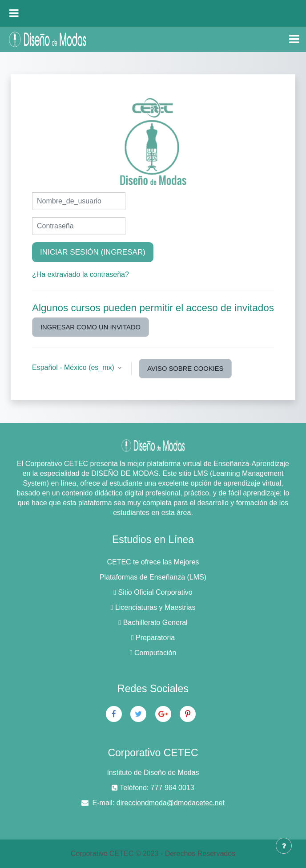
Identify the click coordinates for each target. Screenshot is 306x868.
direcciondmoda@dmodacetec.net (171, 803)
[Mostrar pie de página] (284, 846)
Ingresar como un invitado (91, 327)
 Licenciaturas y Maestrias (153, 607)
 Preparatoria (153, 638)
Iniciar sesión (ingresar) (93, 252)
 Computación (153, 653)
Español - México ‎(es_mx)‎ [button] (74, 367)
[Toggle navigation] (294, 39)
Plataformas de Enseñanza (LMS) (153, 577)
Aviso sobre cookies (185, 369)
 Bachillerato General (153, 623)
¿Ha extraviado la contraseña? (81, 274)
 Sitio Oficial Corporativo (153, 592)
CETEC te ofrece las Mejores (153, 562)
